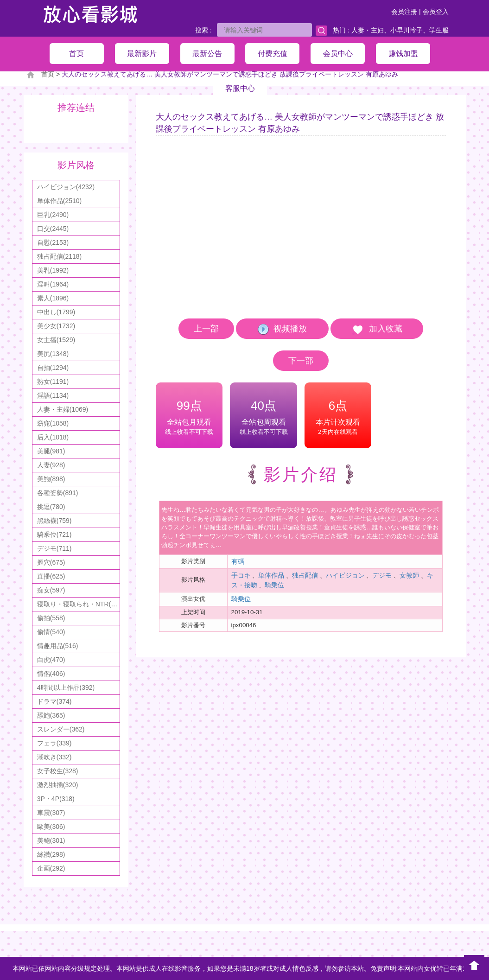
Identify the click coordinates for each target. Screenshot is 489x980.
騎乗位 (274, 585)
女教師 (409, 575)
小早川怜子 (406, 30)
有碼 (238, 561)
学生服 (439, 30)
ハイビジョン (345, 575)
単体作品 (271, 575)
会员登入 (436, 12)
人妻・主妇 (368, 30)
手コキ (241, 575)
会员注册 (404, 12)
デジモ (382, 575)
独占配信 (305, 575)
